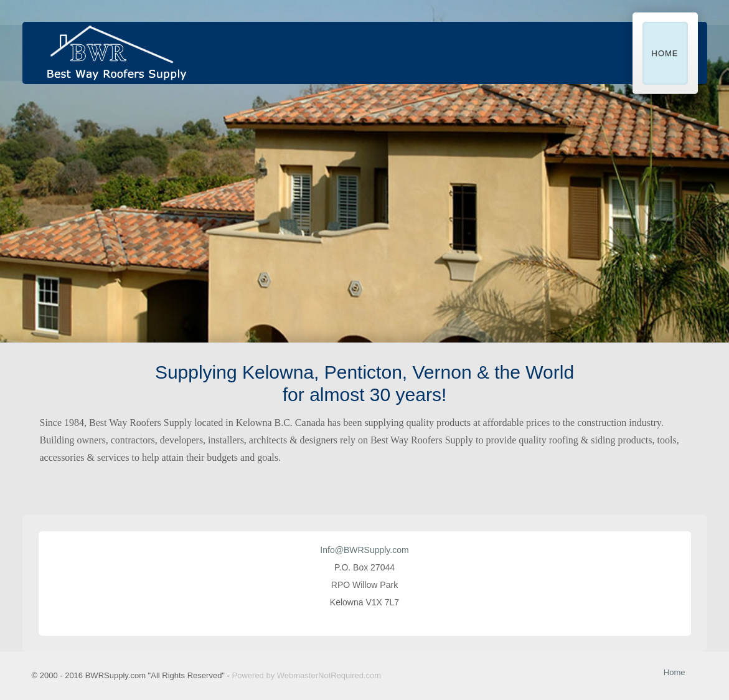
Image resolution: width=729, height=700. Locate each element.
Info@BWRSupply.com (364, 550)
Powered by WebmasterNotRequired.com (307, 675)
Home (665, 53)
